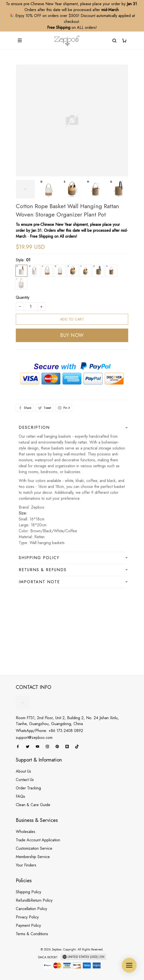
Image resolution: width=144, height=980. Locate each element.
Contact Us (25, 780)
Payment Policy (28, 925)
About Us (23, 771)
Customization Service (34, 848)
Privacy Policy (27, 917)
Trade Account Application (38, 840)
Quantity (23, 297)
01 (28, 260)
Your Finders (26, 865)
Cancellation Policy (31, 909)
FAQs (20, 796)
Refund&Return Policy (34, 900)
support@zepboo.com (34, 738)
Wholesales (26, 832)
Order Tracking (28, 788)
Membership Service (33, 857)
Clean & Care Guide (33, 805)
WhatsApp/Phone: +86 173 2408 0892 (49, 731)
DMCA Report (48, 957)
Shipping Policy (28, 892)
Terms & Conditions (32, 934)
